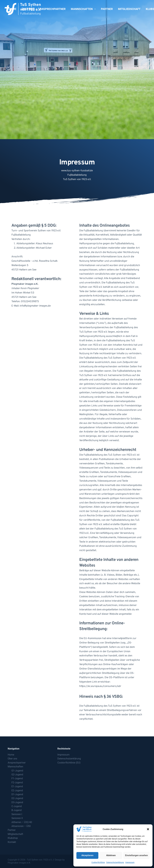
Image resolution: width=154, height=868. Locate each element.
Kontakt (12, 842)
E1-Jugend (17, 786)
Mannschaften (84, 9)
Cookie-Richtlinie (98, 862)
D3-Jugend (17, 802)
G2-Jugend (17, 775)
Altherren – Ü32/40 (22, 822)
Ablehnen (111, 855)
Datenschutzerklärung (115, 862)
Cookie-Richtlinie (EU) (69, 763)
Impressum (130, 862)
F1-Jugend (17, 778)
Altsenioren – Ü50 (21, 826)
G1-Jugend (17, 771)
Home (13, 9)
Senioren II (17, 818)
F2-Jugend (17, 782)
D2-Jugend (17, 798)
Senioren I (17, 814)
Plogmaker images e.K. (19, 863)
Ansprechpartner (53, 9)
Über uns (28, 9)
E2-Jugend (17, 790)
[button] (148, 829)
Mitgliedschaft (129, 9)
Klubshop (13, 838)
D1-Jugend (17, 794)
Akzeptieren (87, 855)
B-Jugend (16, 810)
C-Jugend (17, 806)
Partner (107, 9)
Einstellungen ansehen (136, 855)
